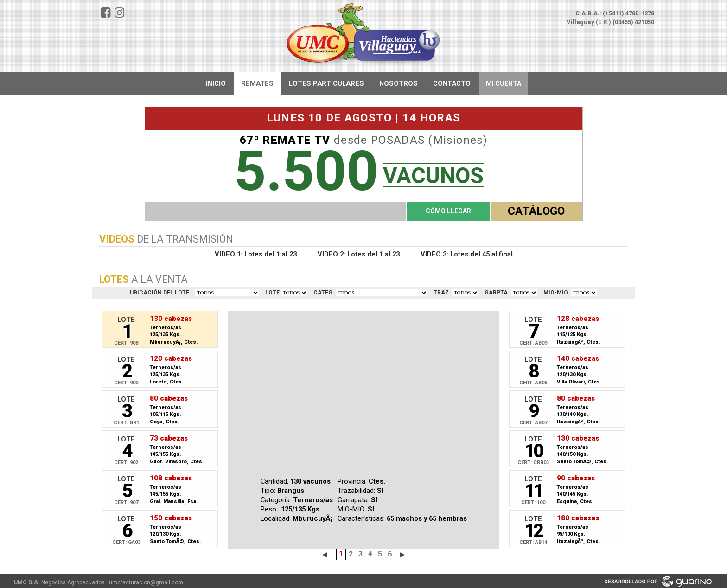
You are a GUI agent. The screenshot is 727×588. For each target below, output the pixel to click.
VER (294, 293)
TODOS (227, 293)
